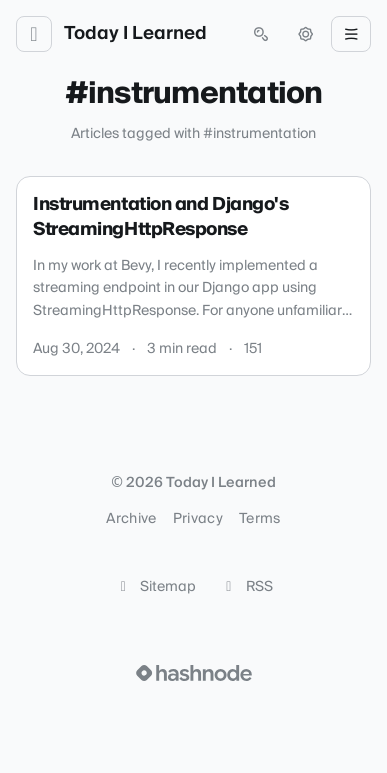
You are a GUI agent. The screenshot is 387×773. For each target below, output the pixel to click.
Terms (260, 519)
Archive (131, 519)
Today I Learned (135, 34)
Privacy (198, 519)
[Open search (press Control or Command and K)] (261, 34)
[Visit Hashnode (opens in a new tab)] (194, 673)
